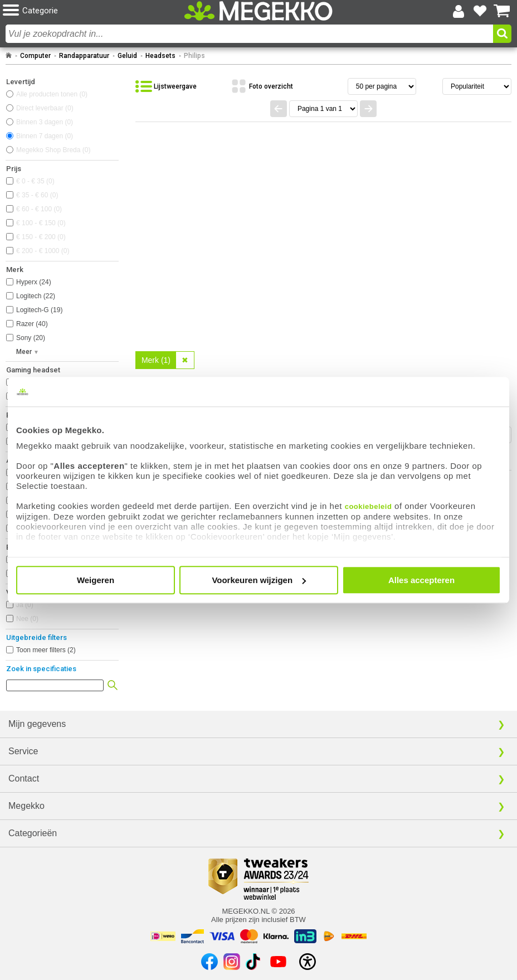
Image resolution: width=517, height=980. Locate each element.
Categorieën (33, 833)
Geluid (127, 56)
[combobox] (249, 34)
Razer (32, 324)
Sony (31, 338)
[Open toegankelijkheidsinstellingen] (308, 962)
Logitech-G (39, 310)
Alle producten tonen (52, 94)
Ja (25, 605)
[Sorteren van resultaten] (477, 86)
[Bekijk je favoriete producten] (480, 11)
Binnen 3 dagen (45, 122)
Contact (24, 778)
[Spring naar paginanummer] (323, 109)
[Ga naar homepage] (9, 56)
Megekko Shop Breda (53, 150)
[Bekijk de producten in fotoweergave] (262, 86)
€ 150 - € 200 (41, 237)
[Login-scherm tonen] (459, 11)
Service (23, 751)
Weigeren (96, 580)
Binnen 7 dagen (45, 136)
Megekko (26, 806)
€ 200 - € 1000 (43, 251)
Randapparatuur (84, 56)
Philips (194, 56)
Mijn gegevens (37, 724)
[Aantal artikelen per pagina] (382, 86)
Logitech (36, 296)
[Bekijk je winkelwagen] (502, 11)
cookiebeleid (369, 506)
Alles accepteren (421, 580)
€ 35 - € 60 (37, 195)
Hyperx (34, 282)
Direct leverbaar (45, 108)
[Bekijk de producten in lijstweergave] (166, 86)
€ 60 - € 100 (39, 209)
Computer (35, 56)
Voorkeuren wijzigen (259, 580)
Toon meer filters (46, 650)
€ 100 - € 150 (41, 223)
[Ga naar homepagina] (258, 11)
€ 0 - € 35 (35, 181)
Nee (27, 619)
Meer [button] (24, 352)
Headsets (160, 56)
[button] (87, 11)
